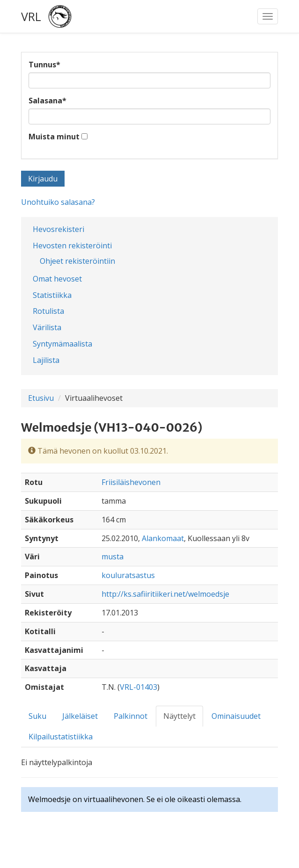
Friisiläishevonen (131, 482)
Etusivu (41, 398)
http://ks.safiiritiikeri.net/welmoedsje (165, 594)
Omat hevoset (57, 279)
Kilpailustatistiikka (61, 737)
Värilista (47, 327)
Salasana (47, 101)
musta (113, 557)
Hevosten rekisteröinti (72, 246)
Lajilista (46, 360)
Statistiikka (52, 295)
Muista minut (54, 137)
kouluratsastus (128, 575)
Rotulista (48, 311)
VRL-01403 (139, 687)
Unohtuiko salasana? (58, 202)
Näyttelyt (179, 716)
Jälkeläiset (80, 716)
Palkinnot (131, 716)
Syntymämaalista (62, 344)
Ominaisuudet (236, 716)
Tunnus (44, 65)
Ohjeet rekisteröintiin (77, 261)
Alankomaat (163, 538)
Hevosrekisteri (58, 229)
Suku (37, 716)
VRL (31, 16)
